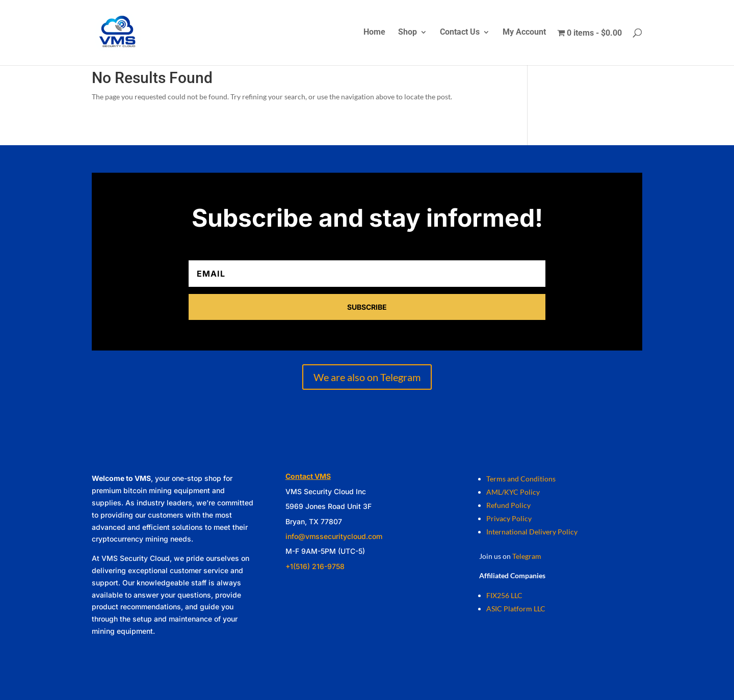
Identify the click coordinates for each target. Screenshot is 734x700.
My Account (524, 33)
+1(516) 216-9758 (315, 566)
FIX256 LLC (504, 595)
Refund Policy (508, 505)
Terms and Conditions (521, 479)
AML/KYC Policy (513, 492)
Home (374, 33)
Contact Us (460, 33)
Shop (408, 33)
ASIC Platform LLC (516, 609)
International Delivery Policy (532, 532)
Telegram (527, 556)
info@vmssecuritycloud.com (334, 536)
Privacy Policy (509, 518)
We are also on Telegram (367, 377)
